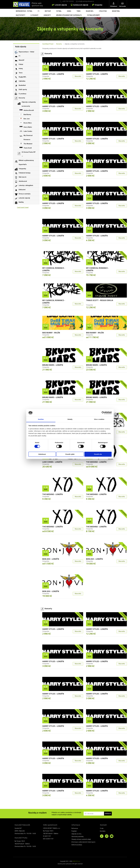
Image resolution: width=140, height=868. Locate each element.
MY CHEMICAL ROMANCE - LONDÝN (54, 269)
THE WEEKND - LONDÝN (96, 462)
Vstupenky (98, 5)
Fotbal (59, 11)
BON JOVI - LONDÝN (51, 559)
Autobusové (23, 181)
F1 (39, 11)
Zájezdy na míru (76, 834)
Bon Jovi (27, 119)
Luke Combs (28, 131)
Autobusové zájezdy (81, 5)
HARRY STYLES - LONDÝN (53, 74)
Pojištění (74, 831)
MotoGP (48, 11)
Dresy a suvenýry (25, 194)
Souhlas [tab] (41, 419)
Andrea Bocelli (29, 110)
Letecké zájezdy (61, 5)
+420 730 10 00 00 (68, 1)
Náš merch (23, 177)
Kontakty (103, 831)
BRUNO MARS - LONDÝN (53, 365)
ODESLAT (108, 814)
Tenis (79, 11)
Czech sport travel (23, 207)
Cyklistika (103, 11)
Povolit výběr (70, 454)
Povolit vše (98, 454)
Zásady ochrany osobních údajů (81, 839)
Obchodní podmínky (78, 837)
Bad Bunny (27, 115)
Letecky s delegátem (26, 185)
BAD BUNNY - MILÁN (51, 333)
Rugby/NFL (90, 11)
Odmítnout (42, 454)
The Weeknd (28, 144)
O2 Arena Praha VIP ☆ (29, 154)
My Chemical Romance (28, 137)
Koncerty (47, 15)
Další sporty (21, 15)
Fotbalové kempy (93, 15)
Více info (78, 76)
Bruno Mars (28, 123)
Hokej (69, 11)
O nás (102, 828)
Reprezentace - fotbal (24, 11)
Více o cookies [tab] (99, 419)
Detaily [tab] (70, 419)
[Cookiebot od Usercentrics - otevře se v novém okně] (103, 413)
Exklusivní (22, 190)
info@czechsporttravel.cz (86, 1)
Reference (75, 828)
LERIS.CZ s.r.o (76, 861)
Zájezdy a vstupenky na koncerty (29, 104)
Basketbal (116, 11)
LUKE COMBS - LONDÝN (52, 462)
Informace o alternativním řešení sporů (83, 842)
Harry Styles (28, 127)
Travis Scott (28, 148)
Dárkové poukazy (77, 845)
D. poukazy (34, 15)
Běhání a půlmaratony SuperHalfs (69, 15)
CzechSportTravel (48, 44)
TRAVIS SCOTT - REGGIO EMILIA (100, 300)
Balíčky (21, 202)
